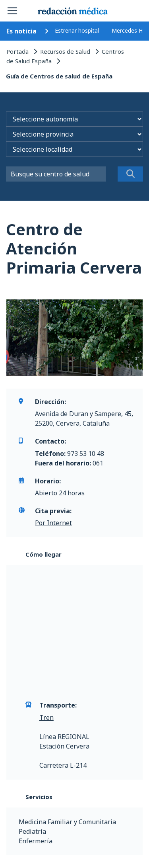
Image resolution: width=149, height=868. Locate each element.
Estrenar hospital (77, 30)
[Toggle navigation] (12, 11)
